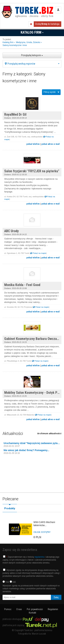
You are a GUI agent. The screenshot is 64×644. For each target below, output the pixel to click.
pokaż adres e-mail (51, 144)
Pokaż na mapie (38, 253)
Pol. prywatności (35, 609)
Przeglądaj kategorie (32, 55)
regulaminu (39, 557)
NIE (13, 582)
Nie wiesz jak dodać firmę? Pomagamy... (26, 450)
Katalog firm (32, 32)
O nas (19, 609)
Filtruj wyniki (50, 92)
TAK (6, 582)
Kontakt (33, 613)
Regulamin (53, 609)
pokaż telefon (33, 144)
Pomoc (8, 609)
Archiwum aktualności (49, 433)
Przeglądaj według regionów (32, 64)
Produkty (10, 508)
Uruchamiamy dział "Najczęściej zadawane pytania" (32, 443)
